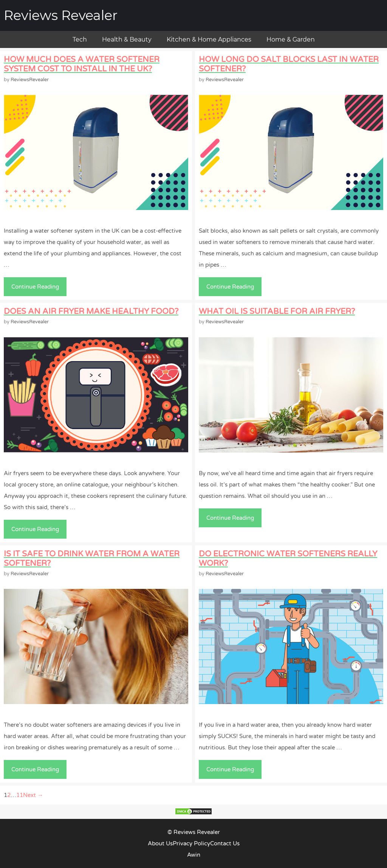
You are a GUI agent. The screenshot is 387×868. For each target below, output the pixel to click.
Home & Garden (291, 39)
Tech (80, 39)
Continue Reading (38, 289)
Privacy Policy (191, 843)
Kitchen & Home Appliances (209, 39)
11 (20, 795)
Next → (33, 795)
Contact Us (225, 843)
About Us (160, 843)
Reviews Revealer (61, 15)
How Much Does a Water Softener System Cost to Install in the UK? (82, 64)
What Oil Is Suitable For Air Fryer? (277, 311)
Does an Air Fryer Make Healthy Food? (91, 311)
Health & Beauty (127, 39)
